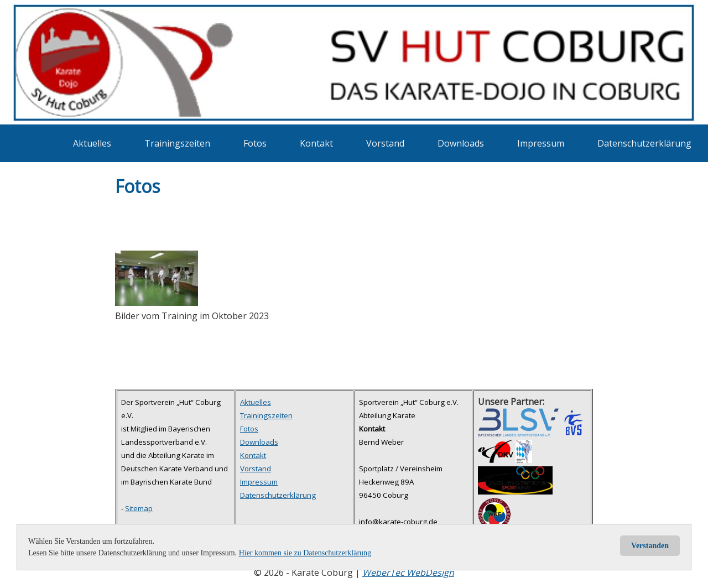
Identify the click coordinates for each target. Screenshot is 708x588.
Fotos (255, 143)
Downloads (461, 143)
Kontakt (316, 143)
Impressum (541, 143)
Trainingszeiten (177, 143)
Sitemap (139, 508)
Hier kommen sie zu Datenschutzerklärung (305, 553)
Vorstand (385, 143)
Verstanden (650, 546)
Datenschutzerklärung (644, 143)
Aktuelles (92, 143)
